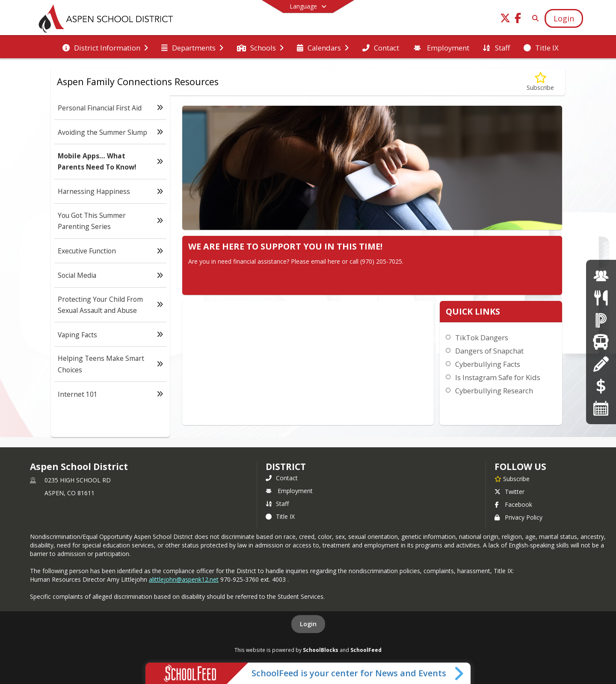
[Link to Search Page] (534, 18)
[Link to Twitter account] (505, 19)
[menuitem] (105, 47)
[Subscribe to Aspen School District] (512, 479)
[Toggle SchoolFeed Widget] (460, 673)
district (286, 467)
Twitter (509, 492)
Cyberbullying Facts (488, 364)
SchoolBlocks (321, 650)
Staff (277, 504)
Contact (282, 478)
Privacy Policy (518, 517)
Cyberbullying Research (494, 391)
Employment (289, 491)
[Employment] (601, 276)
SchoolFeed (366, 650)
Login (308, 624)
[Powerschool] (601, 320)
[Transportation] (601, 342)
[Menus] (601, 298)
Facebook (513, 504)
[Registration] (601, 364)
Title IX (280, 516)
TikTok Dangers (482, 338)
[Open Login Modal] (564, 18)
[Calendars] (601, 408)
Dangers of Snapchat (489, 351)
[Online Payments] (601, 386)
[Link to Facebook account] (518, 19)
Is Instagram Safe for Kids (498, 377)
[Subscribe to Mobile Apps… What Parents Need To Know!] (540, 82)
